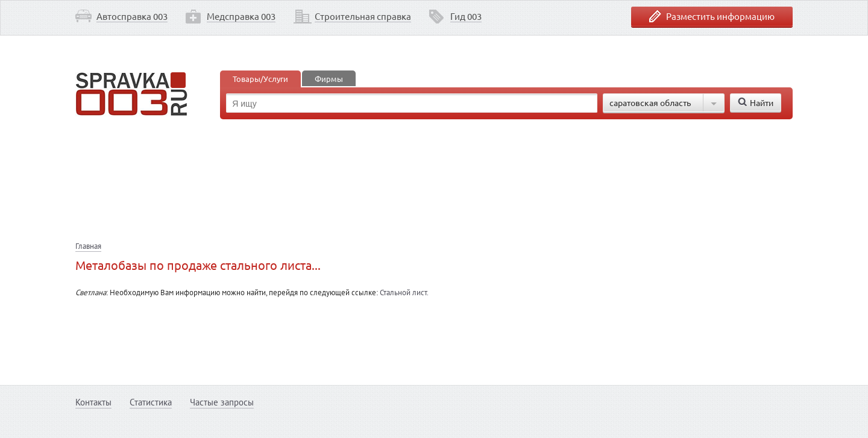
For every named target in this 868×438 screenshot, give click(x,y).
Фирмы (329, 79)
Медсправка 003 (241, 16)
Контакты (93, 402)
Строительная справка (363, 16)
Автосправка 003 (132, 16)
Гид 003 (466, 16)
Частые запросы (222, 402)
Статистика (151, 402)
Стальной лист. (404, 293)
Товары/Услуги (260, 79)
